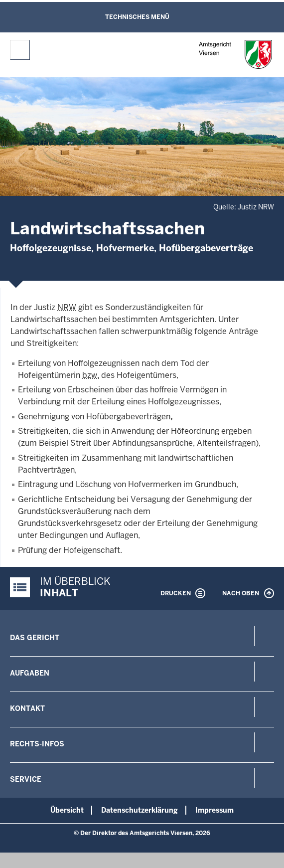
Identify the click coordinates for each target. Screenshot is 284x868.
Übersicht (67, 810)
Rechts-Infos (37, 744)
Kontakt (27, 708)
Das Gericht (35, 638)
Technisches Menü (137, 17)
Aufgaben (30, 673)
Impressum (214, 810)
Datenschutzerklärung (140, 810)
